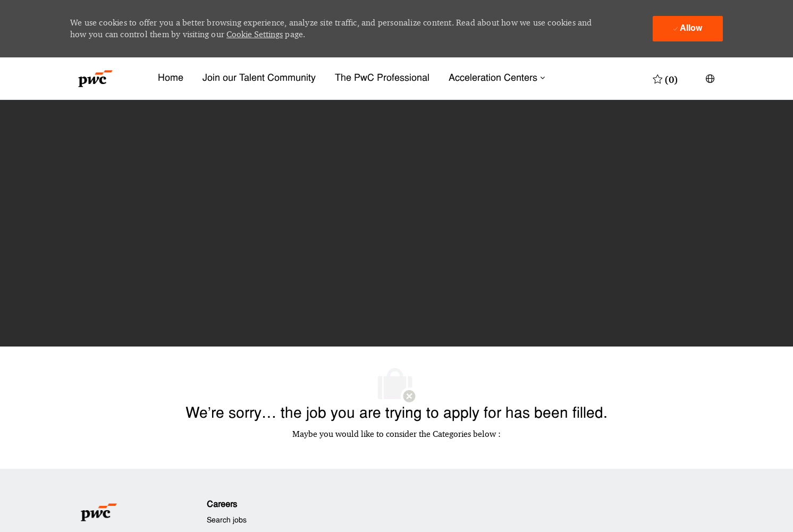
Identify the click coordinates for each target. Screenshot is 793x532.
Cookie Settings (255, 34)
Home (171, 78)
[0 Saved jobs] (665, 79)
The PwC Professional (382, 78)
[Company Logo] (95, 79)
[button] (710, 79)
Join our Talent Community (259, 78)
